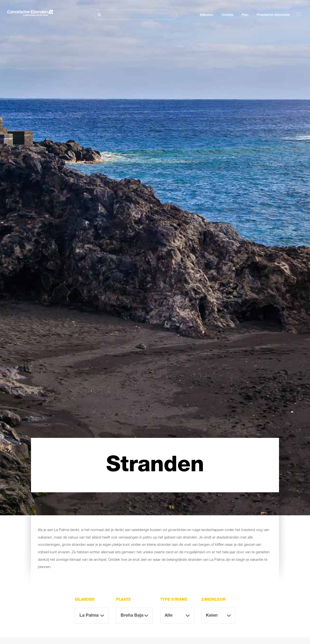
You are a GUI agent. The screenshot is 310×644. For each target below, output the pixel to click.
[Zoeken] (136, 15)
